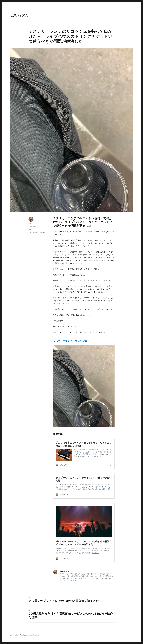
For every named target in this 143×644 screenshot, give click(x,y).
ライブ (30, 232)
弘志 (30, 224)
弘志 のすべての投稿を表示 (68, 580)
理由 (38, 232)
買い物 (42, 232)
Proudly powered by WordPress (30, 635)
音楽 (30, 229)
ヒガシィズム (19, 15)
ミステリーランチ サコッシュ (70, 341)
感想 (34, 232)
